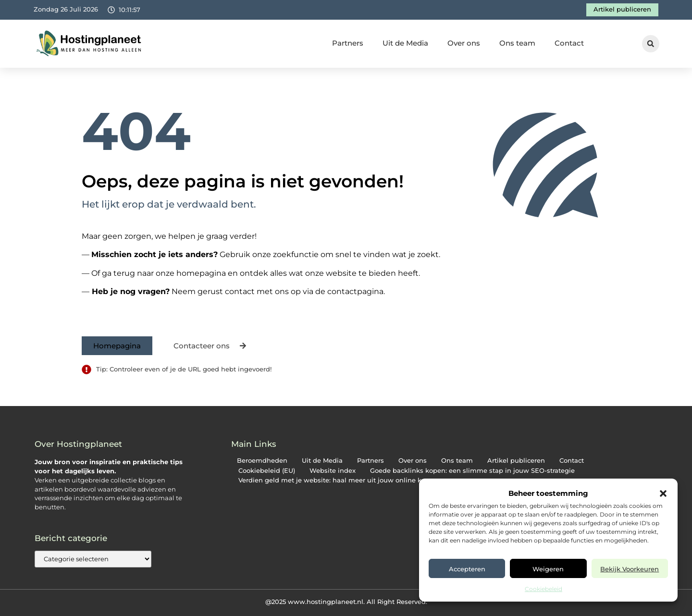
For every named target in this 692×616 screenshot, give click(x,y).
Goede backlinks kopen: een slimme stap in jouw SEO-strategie (472, 471)
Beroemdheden (262, 461)
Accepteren (467, 569)
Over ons (464, 43)
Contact (569, 43)
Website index (333, 471)
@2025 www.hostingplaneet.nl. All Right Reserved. (346, 602)
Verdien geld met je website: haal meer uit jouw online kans (336, 480)
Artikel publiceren (516, 461)
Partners (348, 43)
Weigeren (548, 569)
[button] (663, 493)
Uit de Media (405, 43)
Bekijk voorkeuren (630, 569)
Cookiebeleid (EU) (267, 471)
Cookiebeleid (544, 589)
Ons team (517, 43)
